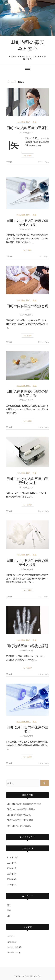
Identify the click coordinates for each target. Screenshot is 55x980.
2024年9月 (12, 863)
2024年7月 (12, 874)
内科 (18, 122)
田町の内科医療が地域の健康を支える (27, 393)
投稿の (12, 942)
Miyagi (9, 162)
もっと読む (28, 155)
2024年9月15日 (26, 400)
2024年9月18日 (26, 315)
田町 (28, 122)
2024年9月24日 (26, 133)
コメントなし (43, 162)
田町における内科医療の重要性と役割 (27, 222)
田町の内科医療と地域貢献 (19, 815)
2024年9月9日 (26, 569)
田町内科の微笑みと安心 (27, 45)
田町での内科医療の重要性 (27, 128)
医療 (23, 122)
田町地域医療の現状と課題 (28, 646)
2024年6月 (12, 879)
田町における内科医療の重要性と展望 (24, 804)
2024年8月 (12, 868)
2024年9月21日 (26, 229)
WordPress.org (14, 952)
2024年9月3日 (26, 736)
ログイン (11, 936)
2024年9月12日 (26, 488)
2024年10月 (12, 857)
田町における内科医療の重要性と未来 (27, 481)
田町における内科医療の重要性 (27, 729)
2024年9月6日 (26, 651)
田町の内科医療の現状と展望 (20, 820)
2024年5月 (12, 885)
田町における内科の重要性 (19, 826)
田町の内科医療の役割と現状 (27, 308)
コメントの (14, 947)
